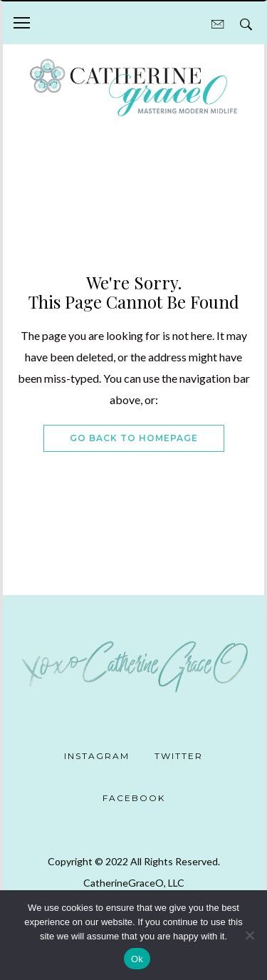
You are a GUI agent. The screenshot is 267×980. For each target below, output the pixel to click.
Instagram (97, 756)
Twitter (179, 756)
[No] (249, 935)
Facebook (134, 798)
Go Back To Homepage (134, 438)
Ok (137, 959)
